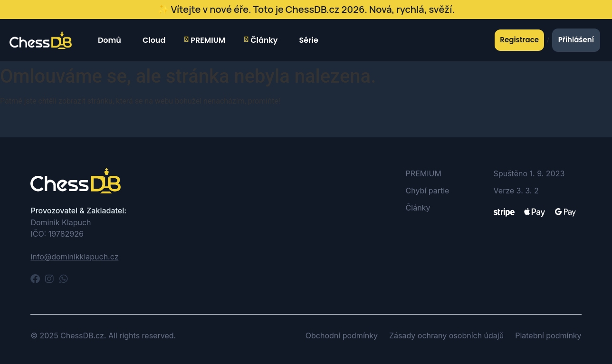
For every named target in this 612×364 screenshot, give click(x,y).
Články (261, 40)
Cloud (153, 40)
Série (307, 40)
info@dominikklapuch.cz (74, 257)
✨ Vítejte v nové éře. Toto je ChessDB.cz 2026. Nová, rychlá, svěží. (306, 9)
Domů (108, 40)
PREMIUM (205, 40)
